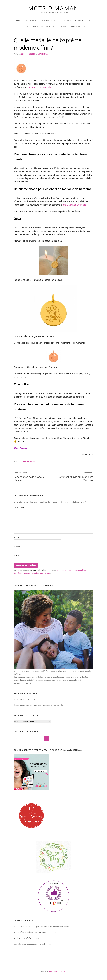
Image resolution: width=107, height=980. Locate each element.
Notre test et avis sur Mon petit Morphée (75, 477)
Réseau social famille (23, 927)
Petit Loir (48, 944)
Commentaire (20, 507)
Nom (17, 538)
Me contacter (32, 21)
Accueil (20, 21)
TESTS (60, 21)
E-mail (17, 547)
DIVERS (25, 26)
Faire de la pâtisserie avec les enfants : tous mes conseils (59, 26)
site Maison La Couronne (74, 205)
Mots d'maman (53, 8)
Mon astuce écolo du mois (79, 21)
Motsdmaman (44, 54)
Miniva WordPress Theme (58, 971)
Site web (17, 555)
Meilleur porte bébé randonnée (27, 938)
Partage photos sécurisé (46, 932)
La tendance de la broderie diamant (32, 477)
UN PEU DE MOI (47, 21)
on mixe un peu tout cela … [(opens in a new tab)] (40, 87)
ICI (61, 705)
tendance (31, 462)
